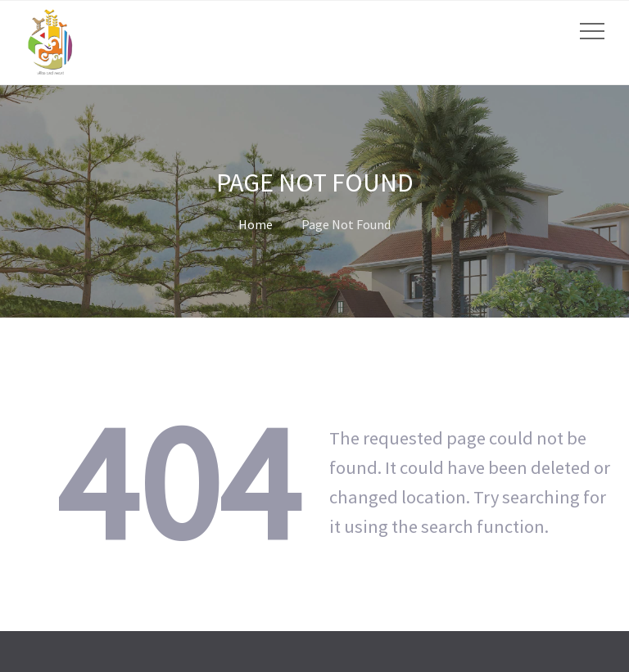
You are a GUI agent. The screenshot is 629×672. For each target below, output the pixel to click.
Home (256, 224)
